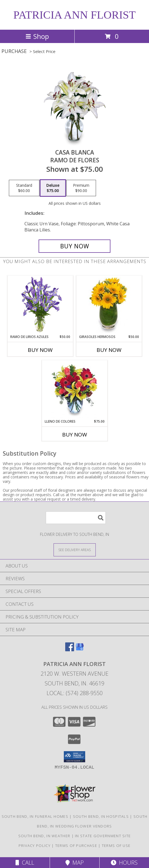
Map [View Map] (75, 863)
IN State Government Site (103, 836)
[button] (74, 757)
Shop (37, 36)
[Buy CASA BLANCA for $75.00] (74, 246)
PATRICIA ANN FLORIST (74, 15)
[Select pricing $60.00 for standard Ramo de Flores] (24, 188)
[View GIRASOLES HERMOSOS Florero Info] (109, 305)
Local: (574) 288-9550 (75, 693)
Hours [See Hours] (124, 863)
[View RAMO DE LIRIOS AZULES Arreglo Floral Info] (40, 305)
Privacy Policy (35, 846)
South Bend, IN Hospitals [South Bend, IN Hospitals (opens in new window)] (101, 816)
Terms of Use (116, 846)
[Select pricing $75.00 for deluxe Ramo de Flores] (53, 188)
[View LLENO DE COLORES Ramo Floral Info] (74, 390)
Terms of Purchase (76, 846)
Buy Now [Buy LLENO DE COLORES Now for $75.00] (75, 435)
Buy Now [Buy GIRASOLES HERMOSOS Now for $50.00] (109, 350)
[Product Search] (76, 518)
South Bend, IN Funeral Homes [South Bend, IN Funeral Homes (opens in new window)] (35, 816)
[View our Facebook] (70, 649)
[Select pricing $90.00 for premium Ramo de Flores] (81, 188)
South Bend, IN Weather (44, 836)
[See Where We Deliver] (75, 550)
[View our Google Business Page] (80, 649)
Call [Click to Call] (25, 863)
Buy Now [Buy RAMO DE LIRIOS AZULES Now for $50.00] (40, 350)
